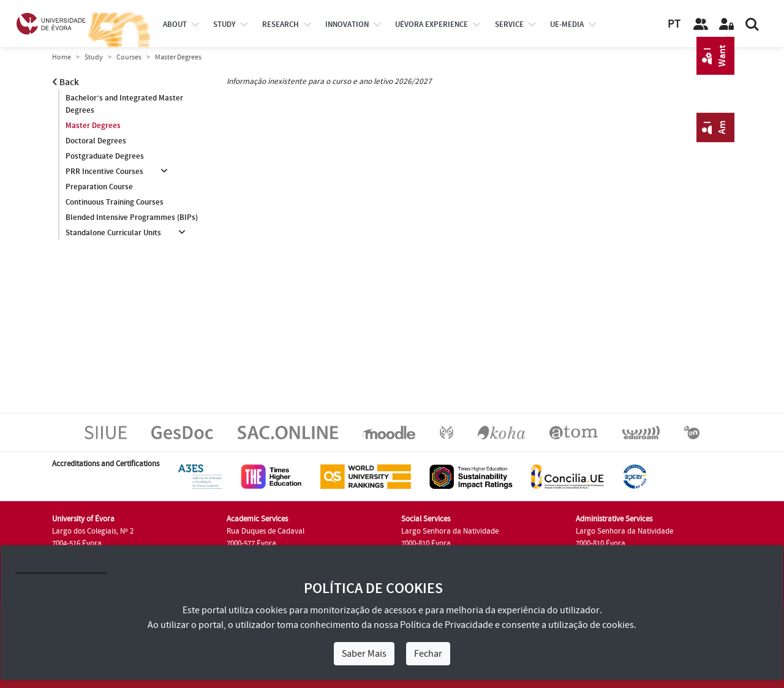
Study (94, 57)
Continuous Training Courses (115, 202)
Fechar (428, 654)
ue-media (567, 25)
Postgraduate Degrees (105, 156)
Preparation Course (99, 187)
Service (509, 25)
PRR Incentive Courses (104, 172)
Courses (129, 57)
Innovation (347, 25)
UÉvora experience (432, 25)
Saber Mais (364, 654)
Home (62, 57)
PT (674, 24)
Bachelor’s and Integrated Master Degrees (124, 104)
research (281, 25)
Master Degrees (93, 126)
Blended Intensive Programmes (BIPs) (132, 217)
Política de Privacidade (447, 625)
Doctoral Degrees (96, 141)
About (175, 25)
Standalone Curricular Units (113, 233)
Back (66, 82)
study (224, 25)
